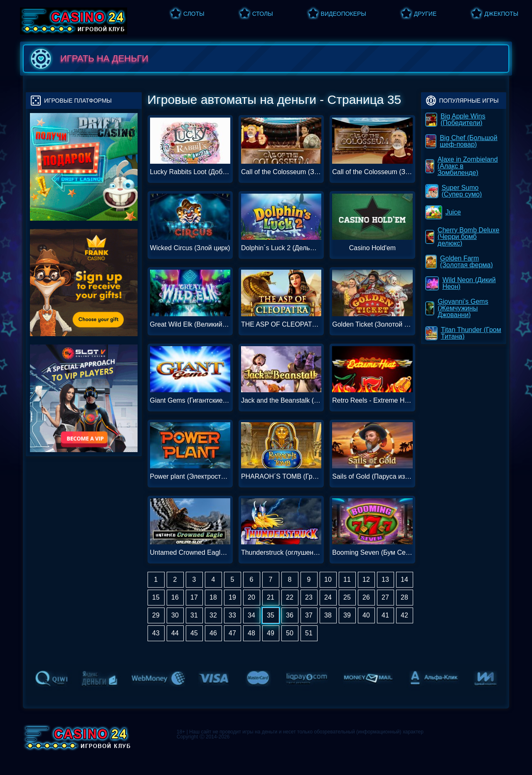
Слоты (194, 14)
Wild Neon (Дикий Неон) (461, 283)
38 (328, 615)
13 (385, 579)
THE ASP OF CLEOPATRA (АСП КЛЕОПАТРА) (281, 325)
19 (232, 597)
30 (175, 615)
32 (213, 615)
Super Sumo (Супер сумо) (454, 191)
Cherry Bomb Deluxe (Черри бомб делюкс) (463, 237)
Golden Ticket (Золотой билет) (372, 325)
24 (328, 597)
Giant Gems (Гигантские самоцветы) (190, 401)
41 (385, 615)
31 (194, 615)
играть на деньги (88, 59)
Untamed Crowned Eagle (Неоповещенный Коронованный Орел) (190, 553)
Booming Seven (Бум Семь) (372, 553)
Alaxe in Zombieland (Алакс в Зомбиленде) (462, 166)
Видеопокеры (344, 14)
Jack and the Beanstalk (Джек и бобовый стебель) (281, 401)
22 (290, 597)
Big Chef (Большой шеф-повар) (462, 141)
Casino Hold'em (372, 248)
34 (251, 615)
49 (271, 633)
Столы (263, 14)
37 (309, 615)
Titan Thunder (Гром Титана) (464, 333)
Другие (425, 14)
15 (156, 597)
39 (347, 615)
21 (271, 597)
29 (156, 615)
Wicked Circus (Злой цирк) (190, 248)
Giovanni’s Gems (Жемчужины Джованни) (457, 308)
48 (251, 633)
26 (366, 597)
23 (309, 597)
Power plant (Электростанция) (190, 477)
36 (290, 615)
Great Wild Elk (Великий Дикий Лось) (190, 325)
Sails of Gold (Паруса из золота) (372, 477)
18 (213, 597)
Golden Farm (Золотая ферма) (459, 262)
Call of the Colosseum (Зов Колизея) (281, 172)
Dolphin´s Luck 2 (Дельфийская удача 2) (281, 248)
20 (251, 597)
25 (347, 597)
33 (232, 615)
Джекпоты (501, 14)
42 (404, 615)
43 (156, 633)
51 (309, 633)
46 (213, 633)
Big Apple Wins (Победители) (456, 119)
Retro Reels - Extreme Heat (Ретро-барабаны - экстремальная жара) (372, 401)
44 (175, 633)
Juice (443, 212)
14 (404, 579)
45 (194, 633)
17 (194, 597)
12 (366, 579)
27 (385, 597)
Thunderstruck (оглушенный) (281, 553)
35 (271, 615)
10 (328, 579)
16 (175, 597)
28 (404, 597)
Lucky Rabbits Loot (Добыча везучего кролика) (190, 172)
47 (232, 633)
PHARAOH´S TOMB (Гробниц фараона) (281, 477)
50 (290, 633)
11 (347, 579)
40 (366, 615)
